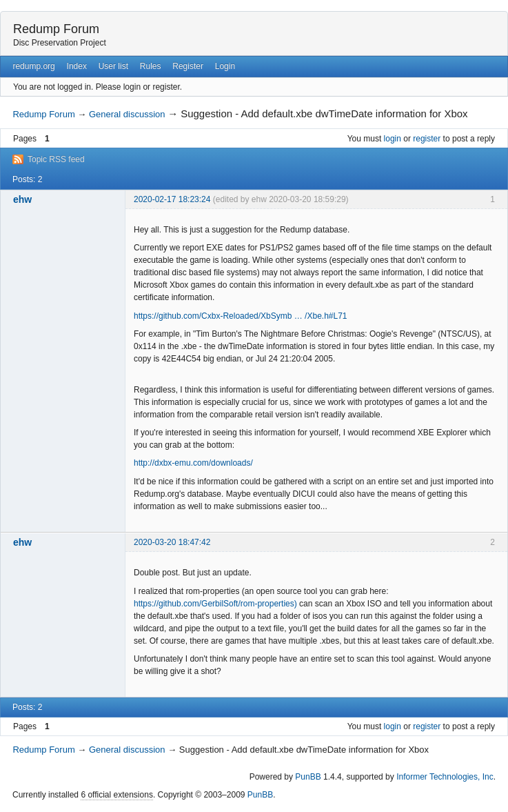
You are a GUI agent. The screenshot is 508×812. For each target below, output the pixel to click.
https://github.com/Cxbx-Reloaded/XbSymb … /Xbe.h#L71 (241, 316)
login (393, 139)
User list (113, 66)
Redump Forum (56, 29)
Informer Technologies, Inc (445, 777)
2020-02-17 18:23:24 (172, 199)
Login (225, 66)
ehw (22, 199)
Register (188, 66)
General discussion (127, 114)
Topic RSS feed (56, 159)
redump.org (33, 66)
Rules (151, 66)
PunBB (308, 777)
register (427, 139)
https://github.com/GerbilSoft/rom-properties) (215, 604)
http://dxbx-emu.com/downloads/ (193, 463)
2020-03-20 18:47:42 (172, 542)
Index (77, 66)
